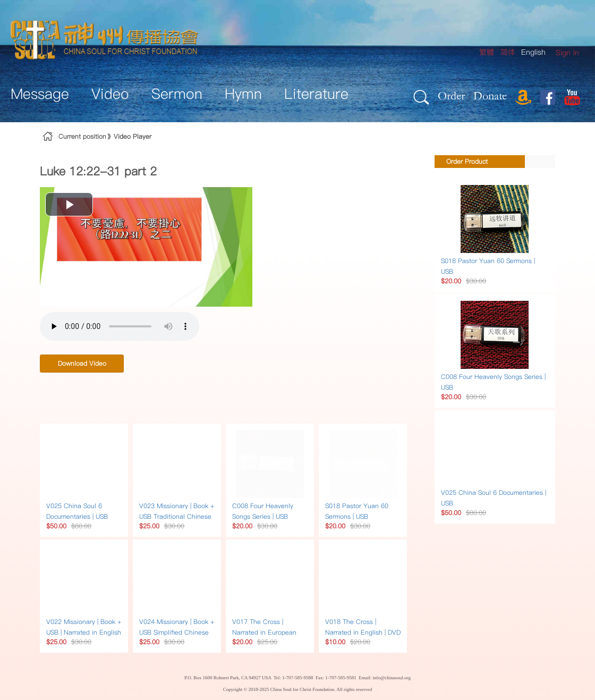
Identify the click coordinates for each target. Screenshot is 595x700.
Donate (490, 95)
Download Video (82, 363)
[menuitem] (567, 53)
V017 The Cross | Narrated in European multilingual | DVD (264, 632)
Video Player (133, 136)
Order (451, 95)
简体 (508, 52)
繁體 (487, 52)
